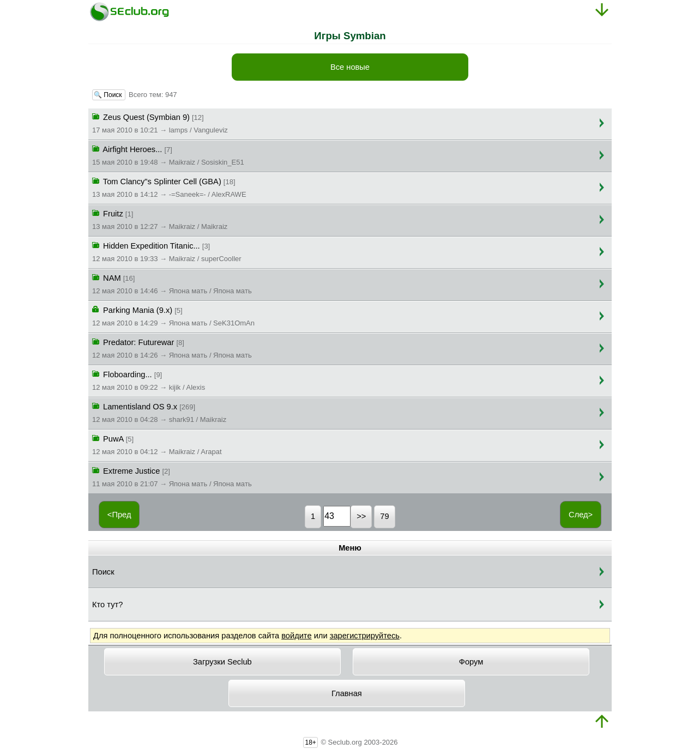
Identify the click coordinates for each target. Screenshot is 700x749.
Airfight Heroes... (168, 155)
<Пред (119, 515)
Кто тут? (107, 605)
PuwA (157, 444)
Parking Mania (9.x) (173, 316)
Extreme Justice (172, 476)
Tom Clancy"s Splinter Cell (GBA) (169, 187)
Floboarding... (149, 380)
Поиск (103, 572)
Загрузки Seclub (222, 662)
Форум (471, 662)
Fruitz (160, 219)
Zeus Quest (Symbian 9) (160, 123)
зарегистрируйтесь (365, 636)
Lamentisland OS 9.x (159, 412)
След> (581, 515)
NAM (172, 283)
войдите (296, 636)
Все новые (350, 67)
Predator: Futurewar (172, 348)
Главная (347, 693)
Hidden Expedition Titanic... (167, 251)
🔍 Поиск (109, 95)
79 (384, 516)
